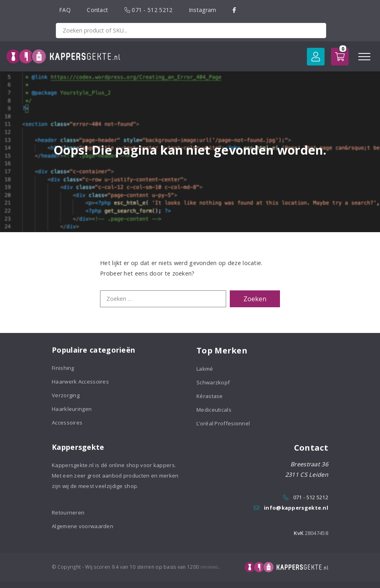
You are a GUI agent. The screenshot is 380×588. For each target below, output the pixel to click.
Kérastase (210, 396)
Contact (97, 10)
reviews (209, 567)
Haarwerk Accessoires (80, 382)
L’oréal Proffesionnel (223, 423)
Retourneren (68, 512)
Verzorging (66, 395)
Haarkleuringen (72, 409)
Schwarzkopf (213, 382)
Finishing (63, 368)
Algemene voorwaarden (83, 526)
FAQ (65, 10)
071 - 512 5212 (149, 10)
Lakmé (205, 369)
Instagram (203, 10)
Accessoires (67, 423)
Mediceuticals (214, 410)
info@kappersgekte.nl (296, 508)
